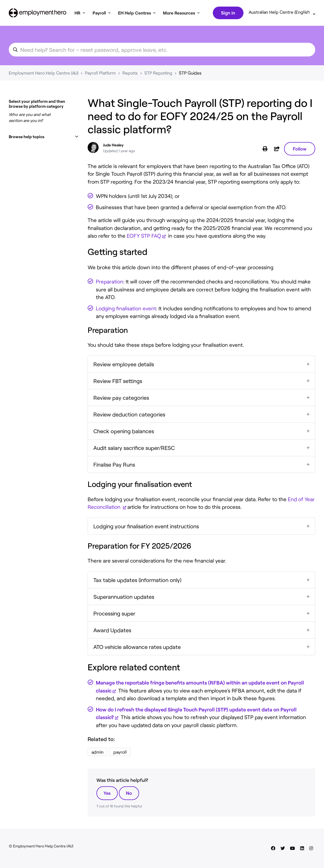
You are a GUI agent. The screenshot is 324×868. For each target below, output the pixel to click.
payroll (120, 753)
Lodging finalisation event (126, 309)
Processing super (114, 614)
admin (98, 753)
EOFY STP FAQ (144, 237)
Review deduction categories (129, 415)
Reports (130, 74)
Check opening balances (124, 432)
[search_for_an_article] (162, 51)
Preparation (110, 283)
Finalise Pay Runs (114, 466)
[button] (44, 138)
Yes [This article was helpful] (107, 794)
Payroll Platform (100, 74)
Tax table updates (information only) (137, 581)
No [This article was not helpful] (129, 794)
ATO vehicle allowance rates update (137, 648)
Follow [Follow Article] (300, 150)
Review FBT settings (118, 382)
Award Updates (112, 631)
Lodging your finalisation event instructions (146, 527)
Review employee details (124, 365)
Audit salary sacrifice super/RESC (134, 449)
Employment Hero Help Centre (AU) (44, 74)
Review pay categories (121, 399)
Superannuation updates (124, 598)
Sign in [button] (228, 13)
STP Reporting (158, 74)
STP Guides (190, 74)
